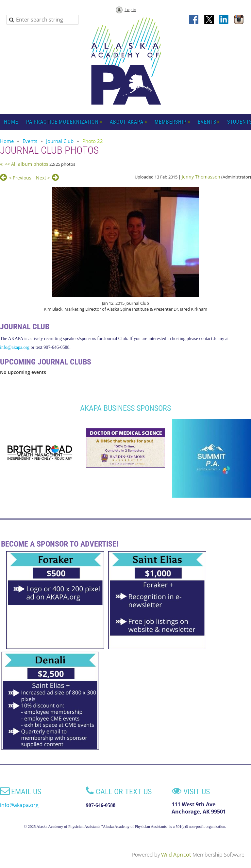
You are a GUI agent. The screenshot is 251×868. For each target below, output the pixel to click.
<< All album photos (26, 164)
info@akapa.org (15, 347)
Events (30, 141)
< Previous (20, 178)
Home (7, 141)
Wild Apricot (176, 855)
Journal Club (60, 141)
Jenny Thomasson (201, 177)
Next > (43, 178)
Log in (130, 9)
